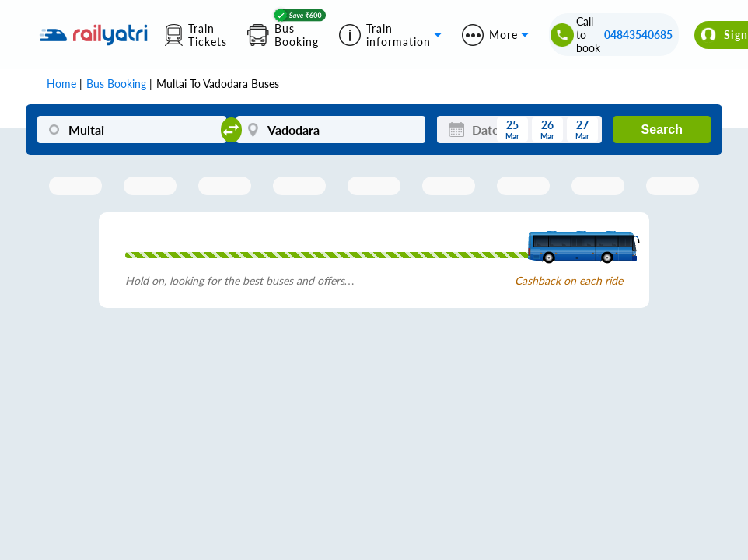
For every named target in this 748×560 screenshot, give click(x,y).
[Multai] (131, 129)
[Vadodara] (330, 129)
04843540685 (638, 35)
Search (662, 129)
